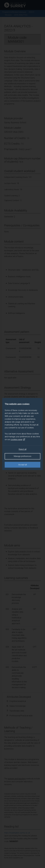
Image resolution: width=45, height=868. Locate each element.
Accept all (23, 465)
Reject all (23, 449)
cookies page (18, 440)
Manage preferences (23, 456)
